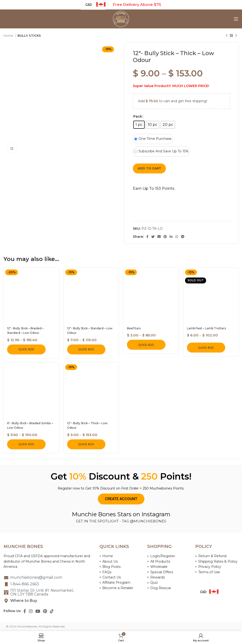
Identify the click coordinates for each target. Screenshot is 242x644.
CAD (203, 592)
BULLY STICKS (29, 35)
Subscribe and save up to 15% (161, 151)
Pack (138, 116)
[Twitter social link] (153, 237)
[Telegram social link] (183, 237)
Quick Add (26, 349)
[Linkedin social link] (171, 237)
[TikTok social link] (52, 611)
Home (9, 35)
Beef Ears (134, 328)
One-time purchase (153, 139)
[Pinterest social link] (165, 237)
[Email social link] (159, 237)
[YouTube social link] (38, 611)
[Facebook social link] (147, 237)
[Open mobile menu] (236, 19)
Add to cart (149, 168)
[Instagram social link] (31, 611)
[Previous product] (227, 36)
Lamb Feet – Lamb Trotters (206, 328)
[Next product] (236, 36)
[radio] (139, 125)
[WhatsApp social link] (177, 237)
